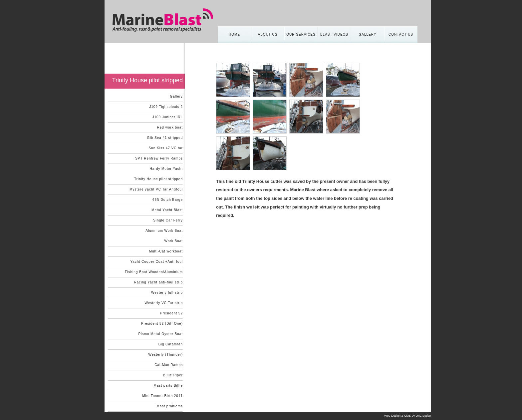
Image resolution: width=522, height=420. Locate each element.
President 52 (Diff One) (162, 324)
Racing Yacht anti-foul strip (158, 282)
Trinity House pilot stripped (158, 179)
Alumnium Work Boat (164, 231)
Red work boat (170, 127)
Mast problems (170, 406)
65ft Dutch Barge (168, 200)
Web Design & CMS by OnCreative (407, 416)
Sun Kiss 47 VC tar (166, 148)
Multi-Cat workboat (166, 251)
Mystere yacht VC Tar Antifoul (156, 189)
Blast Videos (334, 34)
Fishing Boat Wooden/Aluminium (154, 272)
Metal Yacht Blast (167, 210)
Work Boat (174, 241)
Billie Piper (173, 375)
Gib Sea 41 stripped (165, 138)
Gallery (368, 34)
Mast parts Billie (168, 386)
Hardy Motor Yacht (166, 169)
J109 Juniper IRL (167, 117)
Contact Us (401, 34)
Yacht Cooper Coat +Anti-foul (156, 262)
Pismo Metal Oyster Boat (160, 334)
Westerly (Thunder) (166, 355)
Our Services (301, 34)
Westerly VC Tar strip (164, 303)
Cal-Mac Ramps (169, 365)
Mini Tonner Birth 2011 (162, 396)
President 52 (171, 313)
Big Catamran (171, 344)
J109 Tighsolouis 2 (166, 107)
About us (268, 34)
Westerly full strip (167, 293)
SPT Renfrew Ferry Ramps (159, 158)
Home (234, 34)
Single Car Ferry (168, 220)
